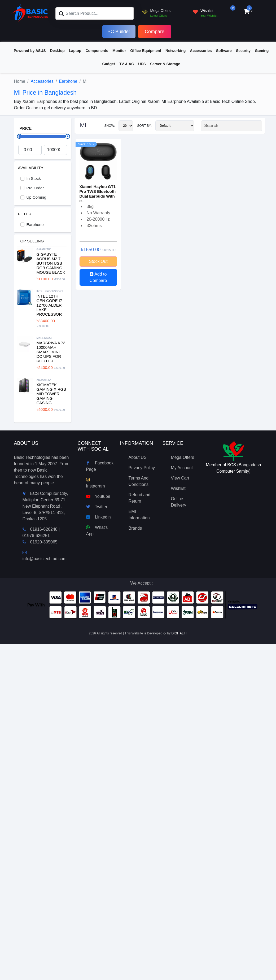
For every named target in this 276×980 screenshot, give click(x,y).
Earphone (68, 81)
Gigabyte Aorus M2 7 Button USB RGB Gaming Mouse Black (51, 263)
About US (137, 457)
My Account (182, 468)
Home (20, 81)
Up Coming (36, 197)
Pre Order (35, 188)
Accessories (201, 51)
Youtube (98, 496)
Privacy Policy (142, 468)
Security (243, 51)
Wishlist (178, 488)
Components (97, 51)
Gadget (108, 64)
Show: (119, 126)
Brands (135, 528)
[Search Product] (232, 126)
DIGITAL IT (179, 633)
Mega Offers (182, 457)
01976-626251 (36, 536)
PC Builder (119, 32)
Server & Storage (165, 64)
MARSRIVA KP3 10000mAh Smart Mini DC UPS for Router (51, 352)
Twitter (97, 507)
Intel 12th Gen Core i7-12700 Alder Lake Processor (50, 305)
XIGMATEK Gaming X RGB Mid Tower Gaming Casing (51, 394)
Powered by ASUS (30, 51)
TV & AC (127, 64)
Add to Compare (98, 277)
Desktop (57, 51)
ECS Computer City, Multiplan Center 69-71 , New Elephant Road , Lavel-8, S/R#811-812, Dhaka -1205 (45, 506)
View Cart (180, 478)
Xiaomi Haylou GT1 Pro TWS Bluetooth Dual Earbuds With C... (98, 194)
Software (224, 51)
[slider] (68, 136)
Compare (155, 32)
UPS (142, 64)
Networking (176, 51)
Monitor (119, 51)
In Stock (34, 178)
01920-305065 (44, 542)
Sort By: (166, 126)
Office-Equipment (146, 51)
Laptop (75, 51)
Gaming (262, 51)
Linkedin (98, 517)
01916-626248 (44, 529)
